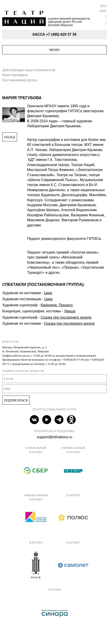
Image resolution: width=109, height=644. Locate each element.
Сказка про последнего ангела (66, 317)
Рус (104, 6)
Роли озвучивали (15, 75)
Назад (10, 137)
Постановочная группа (20, 80)
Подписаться (16, 400)
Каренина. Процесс (57, 305)
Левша (70, 311)
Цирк (48, 293)
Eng (103, 11)
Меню (55, 50)
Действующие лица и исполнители (29, 70)
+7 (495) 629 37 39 (61, 34)
